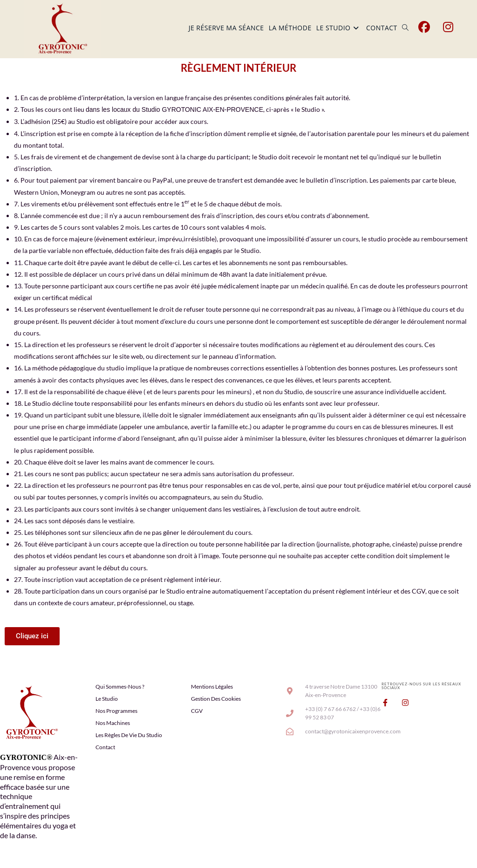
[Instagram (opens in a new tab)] (448, 27)
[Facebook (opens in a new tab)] (424, 27)
